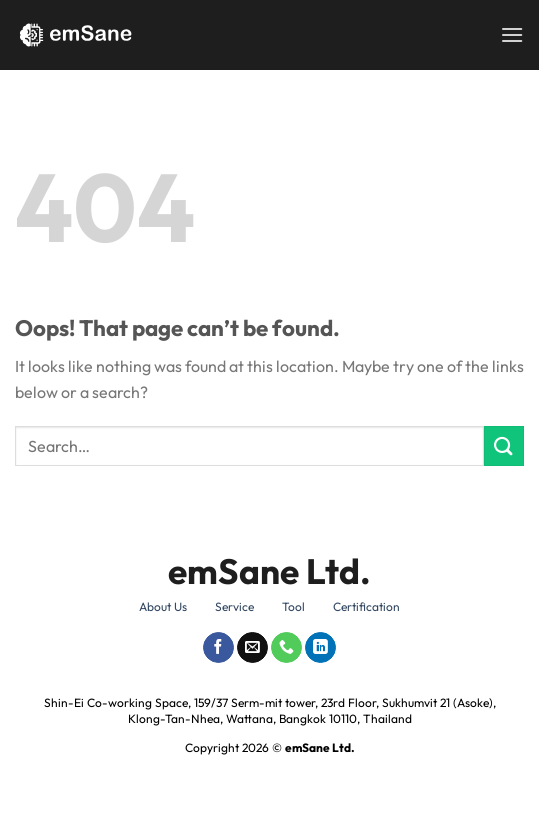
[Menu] (512, 34)
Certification (366, 606)
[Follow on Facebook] (218, 648)
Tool (293, 606)
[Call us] (286, 648)
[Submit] (504, 445)
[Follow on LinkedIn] (320, 648)
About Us (163, 606)
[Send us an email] (252, 648)
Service (234, 606)
